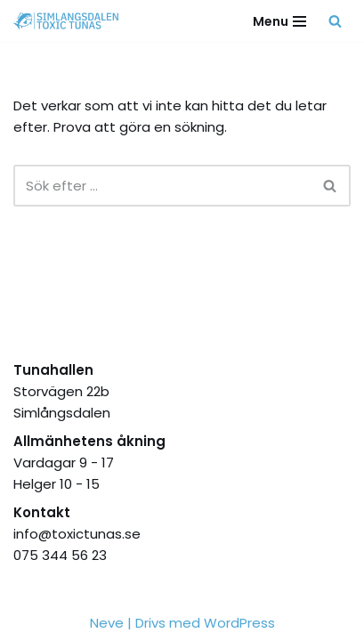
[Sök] (335, 21)
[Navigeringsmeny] (279, 21)
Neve (107, 623)
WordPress (239, 623)
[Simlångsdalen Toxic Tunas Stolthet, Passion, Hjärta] (70, 21)
